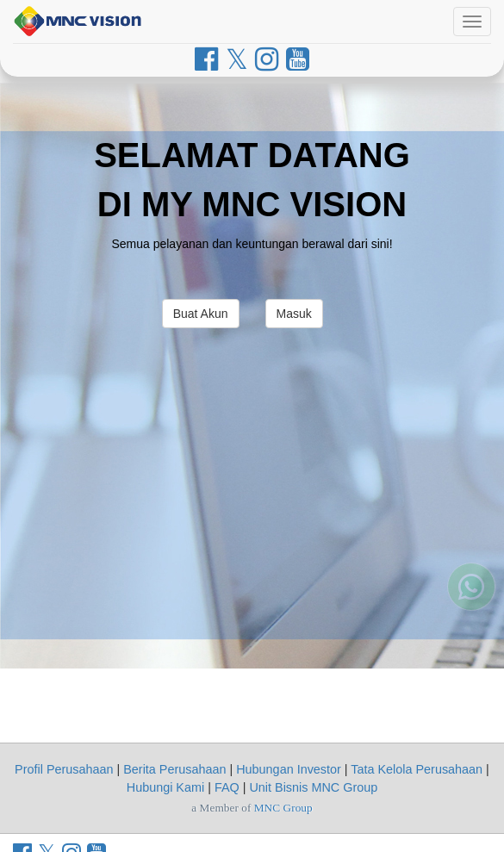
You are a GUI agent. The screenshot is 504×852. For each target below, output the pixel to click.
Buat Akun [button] (201, 314)
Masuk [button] (294, 314)
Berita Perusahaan (174, 769)
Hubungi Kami (165, 787)
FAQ (227, 787)
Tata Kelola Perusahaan (417, 769)
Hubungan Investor (289, 769)
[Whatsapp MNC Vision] (471, 608)
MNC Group (283, 808)
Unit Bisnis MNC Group (313, 787)
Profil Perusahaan (64, 769)
